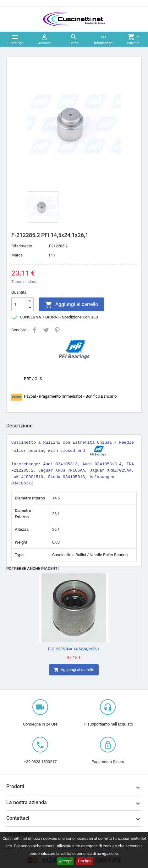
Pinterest (57, 330)
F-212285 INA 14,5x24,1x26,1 (74, 649)
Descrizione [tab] (19, 426)
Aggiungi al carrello (71, 305)
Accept (65, 861)
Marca (17, 255)
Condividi (35, 330)
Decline (85, 861)
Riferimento (22, 246)
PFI (52, 255)
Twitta (46, 330)
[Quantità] (19, 304)
